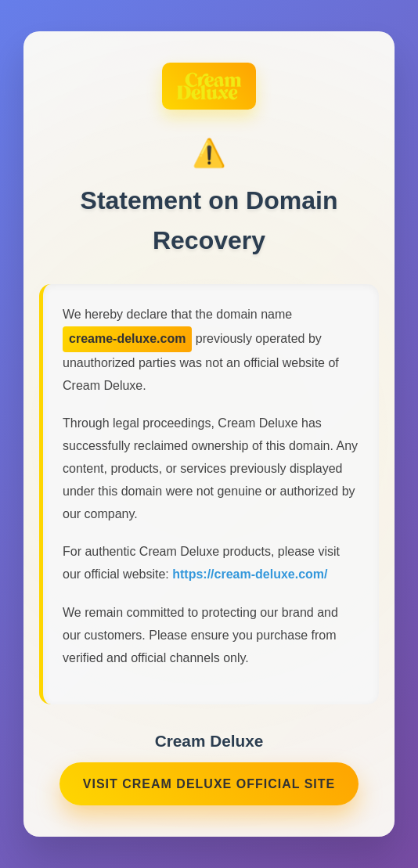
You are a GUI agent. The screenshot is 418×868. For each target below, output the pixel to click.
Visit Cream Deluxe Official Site (209, 785)
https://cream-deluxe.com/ (250, 576)
